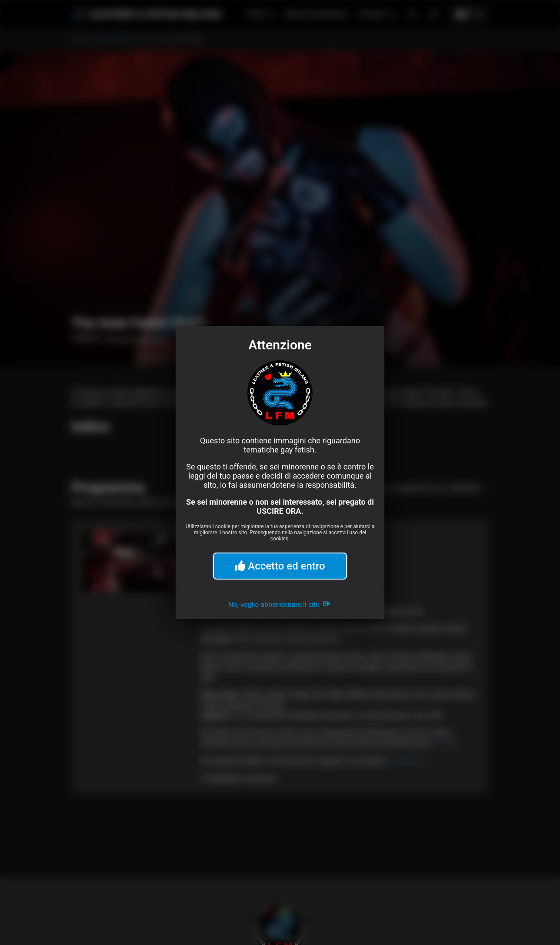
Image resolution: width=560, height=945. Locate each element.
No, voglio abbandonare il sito (280, 603)
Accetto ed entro (280, 566)
